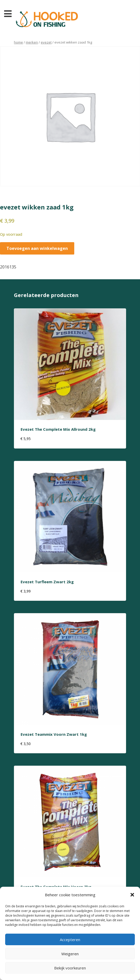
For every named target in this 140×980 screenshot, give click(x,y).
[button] (132, 895)
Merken (32, 42)
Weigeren (70, 954)
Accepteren (70, 940)
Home (18, 42)
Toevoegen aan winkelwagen (37, 248)
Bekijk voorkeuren (70, 968)
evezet (46, 42)
